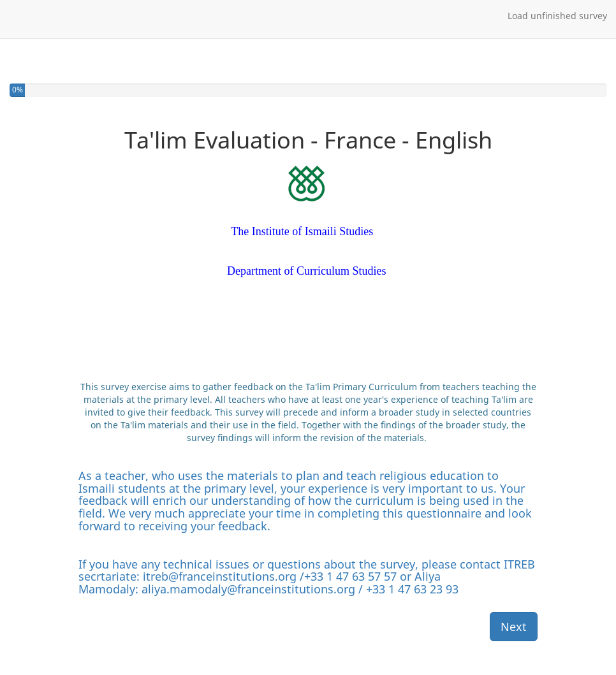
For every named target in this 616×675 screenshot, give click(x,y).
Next (514, 627)
